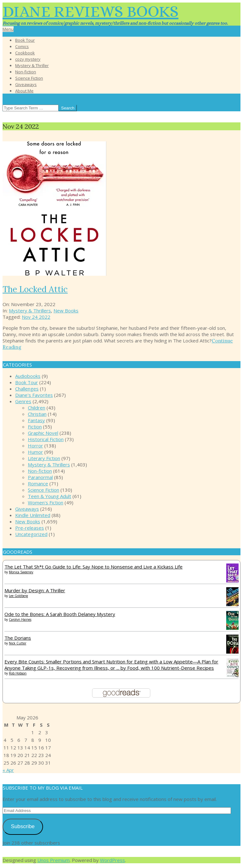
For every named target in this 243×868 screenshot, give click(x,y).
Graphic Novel (43, 433)
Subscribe (23, 826)
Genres (23, 401)
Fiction (35, 427)
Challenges (27, 389)
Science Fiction (44, 490)
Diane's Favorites (34, 395)
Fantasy (36, 420)
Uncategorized (31, 534)
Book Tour (27, 382)
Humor (35, 452)
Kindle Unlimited (33, 515)
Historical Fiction (46, 439)
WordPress (112, 860)
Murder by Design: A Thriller (35, 590)
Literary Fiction (44, 458)
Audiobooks (28, 376)
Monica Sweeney (21, 572)
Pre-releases (30, 528)
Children (37, 408)
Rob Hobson (18, 673)
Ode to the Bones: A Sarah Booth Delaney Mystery (60, 614)
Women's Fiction (46, 502)
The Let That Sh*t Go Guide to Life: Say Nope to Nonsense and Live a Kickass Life (93, 567)
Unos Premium (53, 860)
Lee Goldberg (18, 596)
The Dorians (18, 638)
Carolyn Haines (20, 619)
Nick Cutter (18, 643)
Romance (38, 483)
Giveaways (27, 509)
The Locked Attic (35, 289)
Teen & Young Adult (50, 496)
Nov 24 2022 (36, 317)
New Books (66, 311)
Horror (35, 446)
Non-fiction (40, 471)
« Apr (8, 770)
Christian (37, 414)
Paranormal (40, 477)
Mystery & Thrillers (30, 311)
